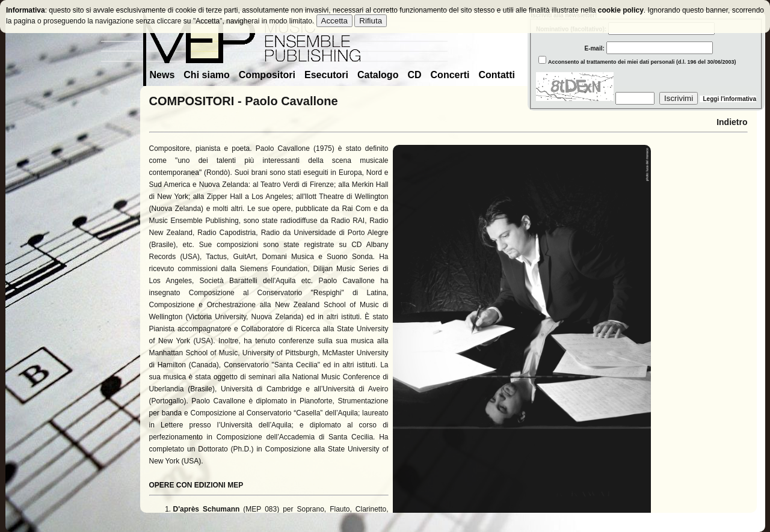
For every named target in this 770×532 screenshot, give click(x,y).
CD (414, 75)
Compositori (267, 75)
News (162, 75)
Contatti (496, 75)
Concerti (450, 75)
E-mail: (624, 48)
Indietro (732, 122)
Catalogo (378, 75)
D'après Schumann (207, 509)
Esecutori (326, 75)
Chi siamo (206, 75)
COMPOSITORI (192, 101)
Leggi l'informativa (728, 99)
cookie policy (621, 10)
